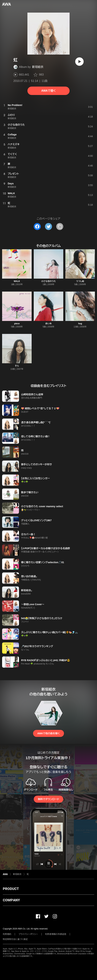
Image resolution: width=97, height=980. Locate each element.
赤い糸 (48, 324)
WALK (17, 281)
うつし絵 (80, 281)
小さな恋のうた (48, 281)
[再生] (79, 62)
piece (17, 324)
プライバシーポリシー (28, 934)
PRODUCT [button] (11, 889)
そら (17, 366)
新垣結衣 (38, 67)
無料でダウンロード (48, 799)
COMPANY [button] (11, 900)
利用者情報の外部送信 (56, 934)
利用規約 (7, 934)
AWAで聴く (48, 91)
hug (80, 324)
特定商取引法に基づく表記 (15, 939)
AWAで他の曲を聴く (48, 733)
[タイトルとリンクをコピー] (60, 227)
